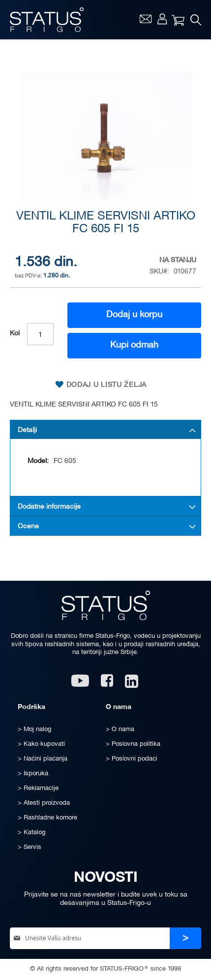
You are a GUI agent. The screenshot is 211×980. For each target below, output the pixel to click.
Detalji (27, 430)
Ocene (28, 527)
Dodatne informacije (49, 507)
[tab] (105, 430)
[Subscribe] (185, 939)
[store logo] (47, 20)
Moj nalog (162, 19)
